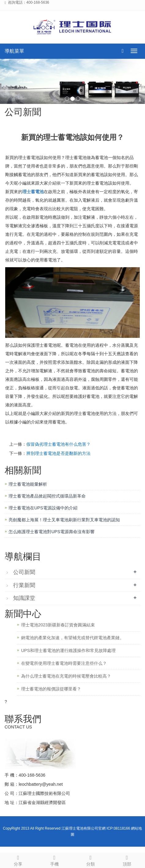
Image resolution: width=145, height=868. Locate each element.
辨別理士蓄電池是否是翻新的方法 (58, 453)
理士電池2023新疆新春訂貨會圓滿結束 (58, 625)
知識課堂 (24, 598)
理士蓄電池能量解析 (28, 484)
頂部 (127, 860)
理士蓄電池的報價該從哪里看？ (51, 689)
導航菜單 (14, 51)
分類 (91, 860)
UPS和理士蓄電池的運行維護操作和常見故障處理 (68, 650)
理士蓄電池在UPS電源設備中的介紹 (43, 508)
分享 (18, 860)
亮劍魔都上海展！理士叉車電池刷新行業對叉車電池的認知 (64, 520)
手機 (55, 860)
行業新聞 (24, 585)
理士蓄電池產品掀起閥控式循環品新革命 (47, 496)
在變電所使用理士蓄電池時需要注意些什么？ (64, 663)
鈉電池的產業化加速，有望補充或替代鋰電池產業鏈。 (72, 638)
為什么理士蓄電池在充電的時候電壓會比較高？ (66, 676)
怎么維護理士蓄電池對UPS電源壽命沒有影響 (52, 532)
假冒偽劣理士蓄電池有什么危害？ (58, 444)
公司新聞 (24, 572)
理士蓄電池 (33, 192)
